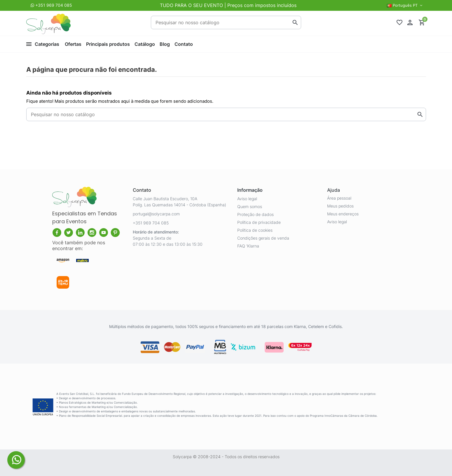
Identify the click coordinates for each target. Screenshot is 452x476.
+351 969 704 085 (54, 5)
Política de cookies (255, 230)
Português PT (405, 5)
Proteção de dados (255, 214)
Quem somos (250, 206)
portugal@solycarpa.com (156, 214)
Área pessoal (339, 198)
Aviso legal (247, 199)
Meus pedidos (340, 206)
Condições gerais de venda (263, 238)
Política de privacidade (259, 222)
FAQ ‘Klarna (248, 246)
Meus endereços (343, 214)
